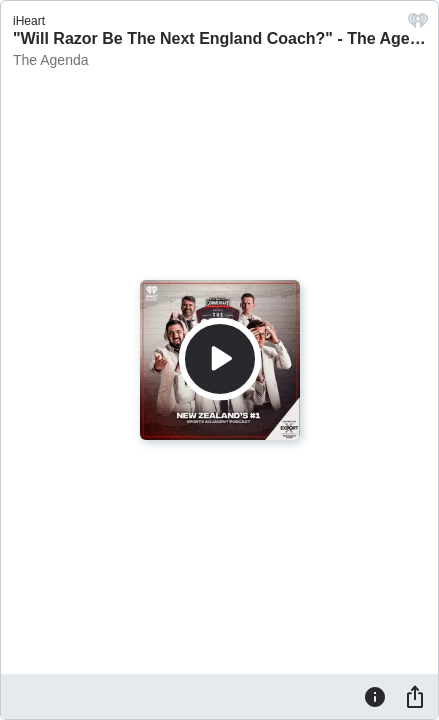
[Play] (220, 359)
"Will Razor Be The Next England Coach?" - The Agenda (225, 38)
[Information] (375, 696)
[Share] (415, 696)
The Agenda (51, 60)
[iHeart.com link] (418, 25)
